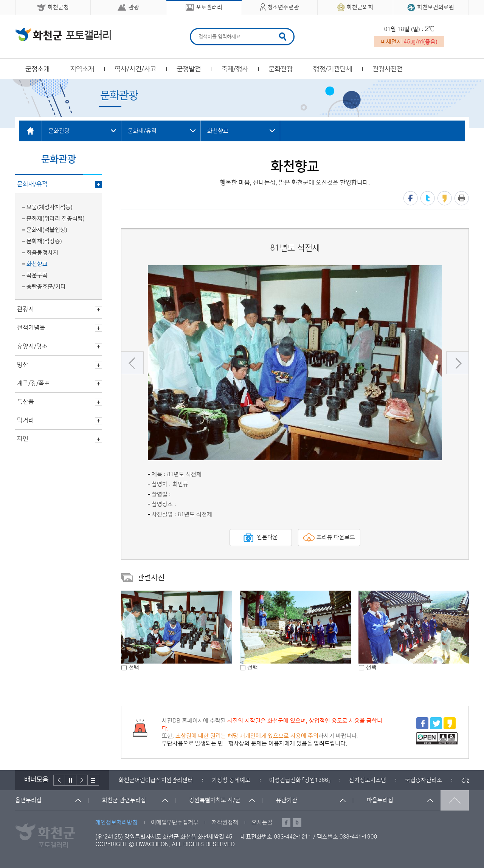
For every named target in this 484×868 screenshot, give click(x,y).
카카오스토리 (445, 198)
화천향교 (37, 264)
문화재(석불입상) (47, 230)
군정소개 (37, 69)
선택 (134, 668)
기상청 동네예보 (231, 780)
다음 (458, 363)
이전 (132, 363)
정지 (71, 780)
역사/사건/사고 (135, 69)
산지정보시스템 (368, 780)
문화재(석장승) (44, 241)
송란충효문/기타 (46, 287)
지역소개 (82, 69)
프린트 (462, 198)
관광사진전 (388, 69)
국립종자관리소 (423, 780)
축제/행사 (235, 69)
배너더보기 (93, 780)
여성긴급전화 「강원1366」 (300, 780)
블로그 (297, 823)
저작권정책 (225, 822)
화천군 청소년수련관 (63, 34)
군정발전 (189, 69)
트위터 (428, 198)
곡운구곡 (37, 275)
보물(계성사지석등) (50, 207)
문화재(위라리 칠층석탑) (56, 219)
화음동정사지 (42, 253)
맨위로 (455, 800)
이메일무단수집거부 (175, 822)
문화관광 (281, 69)
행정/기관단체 (333, 69)
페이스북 (411, 198)
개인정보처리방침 (116, 822)
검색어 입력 (198, 29)
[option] (295, 363)
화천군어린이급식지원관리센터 (156, 780)
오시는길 (262, 822)
